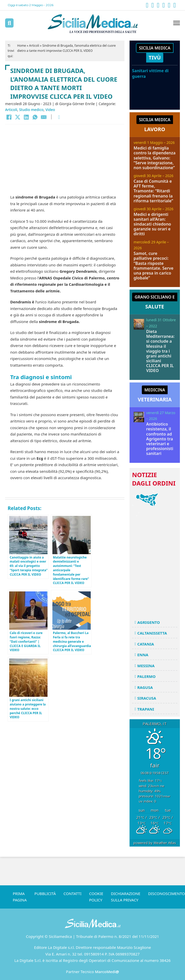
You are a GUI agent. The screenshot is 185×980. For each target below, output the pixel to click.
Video (50, 110)
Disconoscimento (166, 894)
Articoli (34, 46)
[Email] (44, 117)
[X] (18, 117)
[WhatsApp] (35, 117)
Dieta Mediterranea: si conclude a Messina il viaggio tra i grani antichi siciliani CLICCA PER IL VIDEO (160, 351)
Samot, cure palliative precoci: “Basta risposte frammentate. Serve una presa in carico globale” (154, 266)
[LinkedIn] (26, 117)
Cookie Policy (96, 897)
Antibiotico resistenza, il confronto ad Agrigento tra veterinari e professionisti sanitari (160, 439)
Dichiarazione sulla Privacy (126, 897)
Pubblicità (45, 894)
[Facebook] (9, 117)
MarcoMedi (107, 972)
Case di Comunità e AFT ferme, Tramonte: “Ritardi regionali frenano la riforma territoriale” (153, 191)
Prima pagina (20, 897)
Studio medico (31, 110)
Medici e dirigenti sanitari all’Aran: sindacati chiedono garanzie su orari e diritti (152, 224)
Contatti (73, 894)
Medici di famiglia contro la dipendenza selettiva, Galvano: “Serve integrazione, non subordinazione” (155, 158)
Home (21, 46)
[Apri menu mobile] (177, 23)
